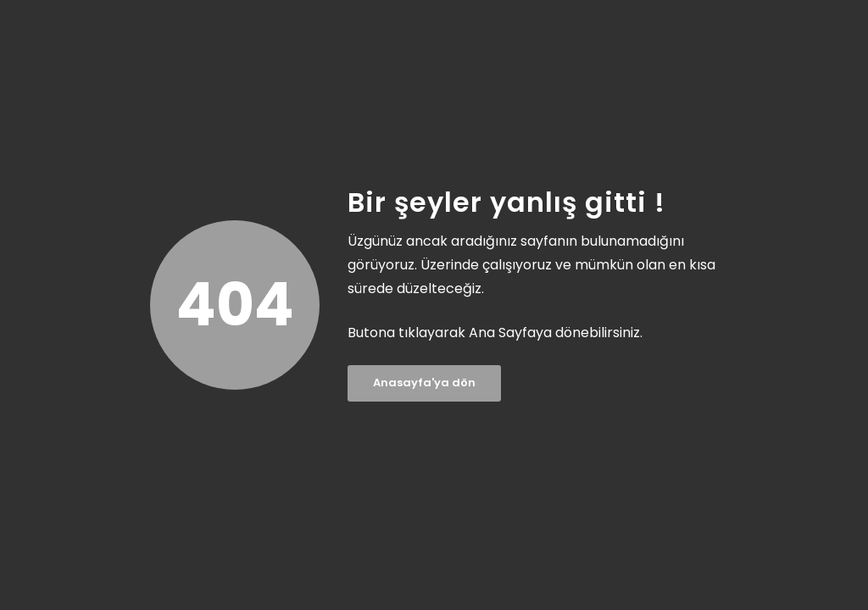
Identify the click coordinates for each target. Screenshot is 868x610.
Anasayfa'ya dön (424, 383)
